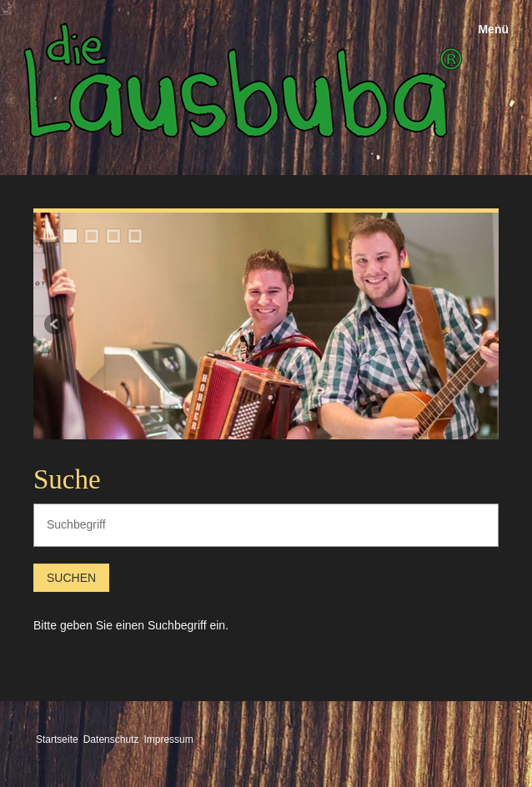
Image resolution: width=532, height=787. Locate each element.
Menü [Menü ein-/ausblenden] (493, 29)
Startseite (57, 739)
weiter (476, 326)
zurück (56, 326)
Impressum (168, 739)
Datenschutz (111, 739)
